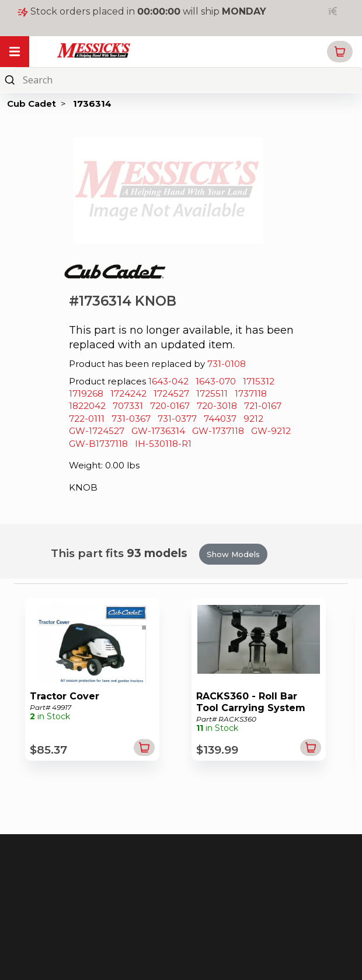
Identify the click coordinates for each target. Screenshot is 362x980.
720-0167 (170, 406)
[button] (340, 52)
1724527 (171, 393)
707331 (128, 406)
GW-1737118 (218, 431)
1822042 (87, 406)
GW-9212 (271, 431)
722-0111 (87, 419)
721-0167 (263, 406)
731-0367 (131, 419)
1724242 (128, 393)
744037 (220, 419)
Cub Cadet (32, 104)
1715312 (259, 381)
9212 (253, 419)
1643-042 (168, 381)
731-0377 (177, 419)
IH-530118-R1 (163, 444)
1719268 (86, 393)
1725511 (212, 393)
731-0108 (227, 364)
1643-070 (216, 381)
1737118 (251, 393)
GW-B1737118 (98, 444)
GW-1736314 (158, 431)
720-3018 (217, 406)
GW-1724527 (97, 431)
